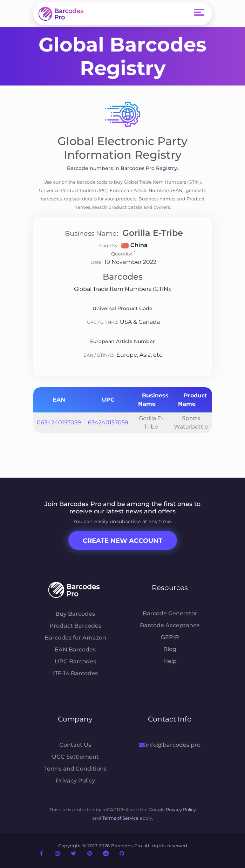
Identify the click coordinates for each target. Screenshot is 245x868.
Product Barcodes (75, 626)
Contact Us (75, 745)
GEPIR (170, 637)
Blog (170, 649)
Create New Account (122, 541)
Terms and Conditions (75, 769)
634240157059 (108, 422)
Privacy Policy (75, 781)
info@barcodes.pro (170, 745)
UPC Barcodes (75, 661)
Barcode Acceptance (170, 625)
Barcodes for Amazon (75, 638)
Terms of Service (120, 818)
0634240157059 (59, 422)
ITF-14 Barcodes (75, 673)
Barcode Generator (170, 613)
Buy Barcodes (75, 614)
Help (170, 661)
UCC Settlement (75, 757)
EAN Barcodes (75, 650)
